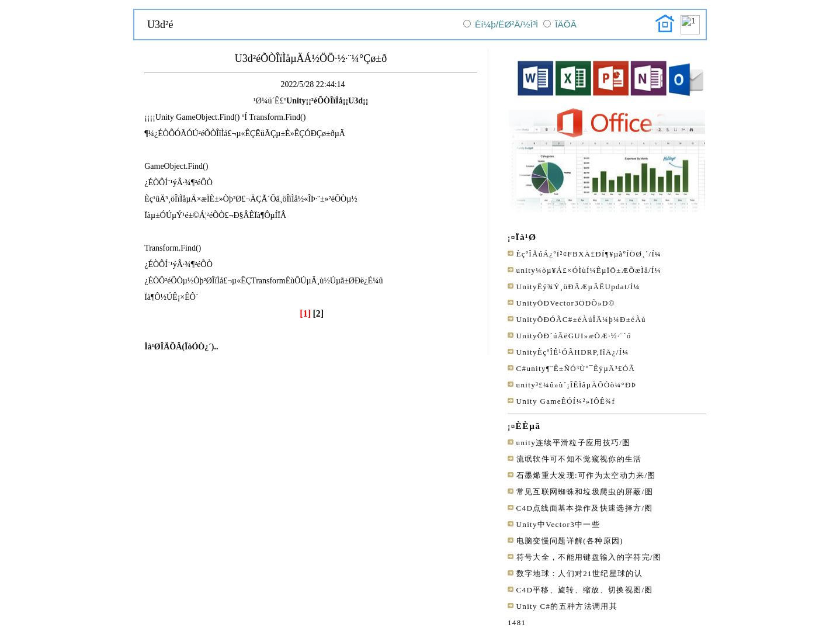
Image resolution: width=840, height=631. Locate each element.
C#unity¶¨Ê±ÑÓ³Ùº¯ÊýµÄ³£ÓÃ (576, 368)
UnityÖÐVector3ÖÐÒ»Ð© (566, 303)
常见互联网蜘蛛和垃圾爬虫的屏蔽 (579, 492)
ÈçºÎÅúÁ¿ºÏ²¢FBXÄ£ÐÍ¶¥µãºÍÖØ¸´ (583, 254)
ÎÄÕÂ (566, 24)
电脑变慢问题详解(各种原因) (570, 541)
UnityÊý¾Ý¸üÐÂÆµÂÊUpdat (572, 287)
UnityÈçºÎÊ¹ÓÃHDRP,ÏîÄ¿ (566, 352)
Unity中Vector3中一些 (558, 524)
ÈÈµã (528, 426)
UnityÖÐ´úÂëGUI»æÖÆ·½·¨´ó (574, 336)
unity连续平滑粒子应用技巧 (568, 443)
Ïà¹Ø (526, 237)
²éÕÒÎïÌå (327, 101)
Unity (296, 101)
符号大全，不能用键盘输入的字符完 (583, 557)
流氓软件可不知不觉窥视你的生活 (579, 459)
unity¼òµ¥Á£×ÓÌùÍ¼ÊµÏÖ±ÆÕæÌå (582, 270)
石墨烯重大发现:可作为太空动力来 (581, 475)
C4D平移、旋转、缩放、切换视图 (579, 590)
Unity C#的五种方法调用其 (567, 606)
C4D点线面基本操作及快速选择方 (579, 508)
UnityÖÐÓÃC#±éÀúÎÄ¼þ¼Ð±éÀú (581, 319)
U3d (355, 101)
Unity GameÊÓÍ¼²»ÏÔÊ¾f (566, 401)
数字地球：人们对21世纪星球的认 (579, 573)
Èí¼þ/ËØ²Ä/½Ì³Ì (506, 24)
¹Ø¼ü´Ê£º (270, 101)
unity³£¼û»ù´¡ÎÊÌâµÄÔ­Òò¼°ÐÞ (577, 385)
